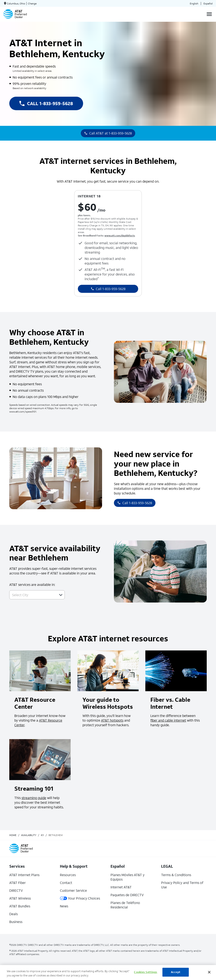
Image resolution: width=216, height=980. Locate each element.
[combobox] (32, 595)
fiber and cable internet (168, 720)
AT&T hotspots (112, 720)
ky (42, 835)
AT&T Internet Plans (24, 875)
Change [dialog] (32, 3)
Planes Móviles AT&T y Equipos (128, 877)
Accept (176, 972)
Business (16, 922)
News (64, 906)
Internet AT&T (121, 887)
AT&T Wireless (20, 898)
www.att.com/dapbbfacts (120, 235)
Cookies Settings (146, 972)
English (194, 3)
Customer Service (73, 890)
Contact (66, 883)
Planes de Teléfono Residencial (125, 905)
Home (13, 835)
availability (29, 835)
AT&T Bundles (20, 906)
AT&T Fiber (18, 883)
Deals (13, 914)
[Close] (209, 972)
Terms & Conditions (176, 875)
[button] (61, 595)
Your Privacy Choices (80, 898)
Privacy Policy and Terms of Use (182, 885)
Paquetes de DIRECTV (127, 895)
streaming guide (34, 798)
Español (208, 3)
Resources (68, 875)
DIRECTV (16, 890)
